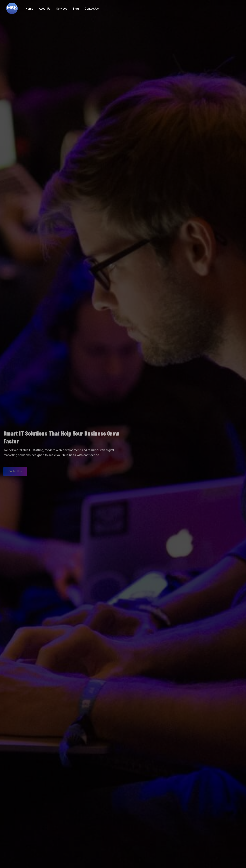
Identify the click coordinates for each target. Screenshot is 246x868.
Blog (212, 9)
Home (166, 9)
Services (198, 9)
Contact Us (228, 9)
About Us (181, 9)
